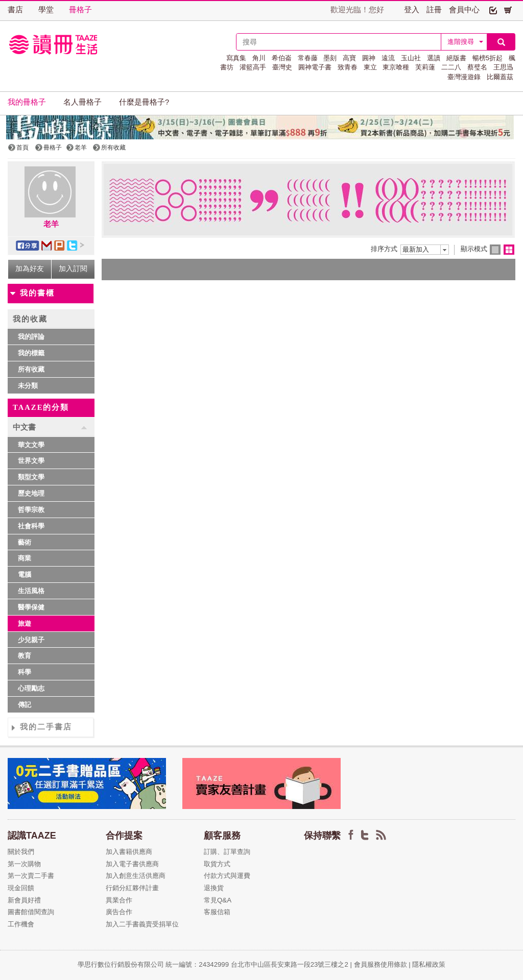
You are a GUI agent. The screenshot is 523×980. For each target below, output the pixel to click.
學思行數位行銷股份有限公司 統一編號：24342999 (154, 964)
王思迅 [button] (503, 67)
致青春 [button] (348, 67)
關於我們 (21, 852)
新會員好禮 (24, 900)
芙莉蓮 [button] (425, 67)
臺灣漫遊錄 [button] (464, 77)
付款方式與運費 (227, 876)
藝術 (25, 542)
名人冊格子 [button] (82, 102)
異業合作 (119, 900)
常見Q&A (218, 900)
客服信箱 (217, 912)
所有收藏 (31, 369)
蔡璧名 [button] (477, 67)
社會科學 (31, 526)
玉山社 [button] (411, 58)
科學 (25, 672)
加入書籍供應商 (129, 852)
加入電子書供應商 (132, 864)
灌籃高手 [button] (253, 67)
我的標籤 (31, 353)
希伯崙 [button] (282, 58)
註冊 (434, 10)
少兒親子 (31, 640)
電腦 (25, 574)
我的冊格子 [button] (27, 102)
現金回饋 (21, 888)
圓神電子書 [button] (315, 67)
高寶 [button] (349, 58)
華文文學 (31, 445)
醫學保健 (31, 607)
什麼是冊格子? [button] (144, 102)
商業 (25, 558)
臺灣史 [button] (282, 67)
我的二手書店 (46, 727)
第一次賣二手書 (31, 876)
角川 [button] (259, 58)
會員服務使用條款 (381, 964)
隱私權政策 (429, 964)
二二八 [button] (451, 67)
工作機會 (21, 924)
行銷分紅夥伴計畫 (132, 888)
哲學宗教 (31, 510)
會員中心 (464, 10)
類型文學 (31, 477)
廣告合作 (119, 912)
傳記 (25, 705)
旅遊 (25, 623)
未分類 (28, 386)
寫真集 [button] (236, 58)
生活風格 (31, 591)
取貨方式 (217, 864)
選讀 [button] (434, 58)
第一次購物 (24, 864)
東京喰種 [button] (396, 67)
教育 (25, 656)
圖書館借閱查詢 (31, 912)
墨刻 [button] (330, 58)
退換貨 (214, 888)
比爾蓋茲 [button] (500, 77)
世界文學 (31, 461)
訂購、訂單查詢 (227, 852)
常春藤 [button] (308, 58)
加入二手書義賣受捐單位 (142, 924)
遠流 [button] (388, 58)
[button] (493, 10)
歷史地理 (31, 493)
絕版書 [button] (456, 58)
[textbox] (339, 42)
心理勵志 (31, 688)
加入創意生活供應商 (136, 876)
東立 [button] (370, 67)
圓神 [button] (369, 58)
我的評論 (31, 337)
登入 (412, 10)
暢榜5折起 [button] (488, 58)
